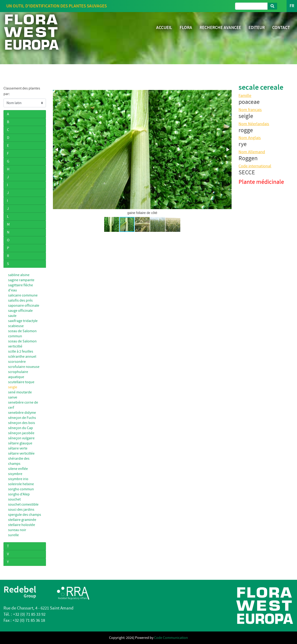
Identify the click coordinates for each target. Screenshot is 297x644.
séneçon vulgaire (21, 438)
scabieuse (16, 326)
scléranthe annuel (22, 357)
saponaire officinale (24, 306)
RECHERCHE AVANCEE (220, 27)
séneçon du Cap (21, 428)
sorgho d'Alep (19, 494)
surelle (13, 535)
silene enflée (18, 469)
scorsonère (17, 362)
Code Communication (171, 638)
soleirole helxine (21, 484)
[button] (57, 150)
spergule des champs (25, 515)
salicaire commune (23, 295)
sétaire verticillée (21, 453)
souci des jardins (21, 510)
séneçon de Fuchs (22, 418)
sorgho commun (21, 489)
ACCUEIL (164, 27)
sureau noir (17, 530)
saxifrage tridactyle (23, 321)
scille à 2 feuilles (21, 351)
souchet (14, 499)
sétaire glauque (20, 443)
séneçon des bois (22, 423)
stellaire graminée (22, 520)
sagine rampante (21, 280)
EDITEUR (257, 27)
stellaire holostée (22, 525)
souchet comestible (23, 504)
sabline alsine (19, 275)
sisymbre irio (18, 479)
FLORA (186, 27)
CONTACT (281, 27)
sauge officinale (20, 311)
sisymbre (15, 474)
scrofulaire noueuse (24, 367)
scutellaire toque (21, 382)
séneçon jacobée (21, 433)
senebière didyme (22, 413)
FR (292, 6)
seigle (13, 387)
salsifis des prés (20, 300)
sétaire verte (18, 448)
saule (12, 316)
